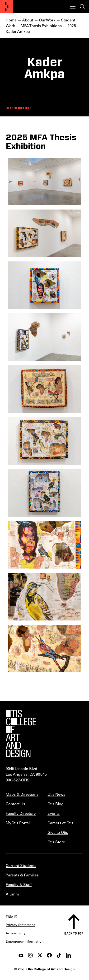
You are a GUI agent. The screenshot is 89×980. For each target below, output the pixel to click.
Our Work (47, 20)
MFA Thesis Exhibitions (41, 26)
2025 (72, 26)
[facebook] (49, 955)
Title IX (11, 916)
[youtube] (21, 955)
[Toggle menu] (73, 7)
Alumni (12, 894)
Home (11, 20)
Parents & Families (22, 875)
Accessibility (16, 933)
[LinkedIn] (68, 955)
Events (54, 813)
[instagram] (30, 955)
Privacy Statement (20, 925)
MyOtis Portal (18, 823)
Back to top (74, 933)
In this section (19, 108)
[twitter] (40, 955)
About (28, 20)
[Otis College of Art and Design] (7, 7)
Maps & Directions (22, 794)
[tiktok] (59, 955)
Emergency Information (25, 941)
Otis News (56, 794)
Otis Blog (56, 804)
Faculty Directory (21, 813)
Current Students (21, 865)
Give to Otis (58, 832)
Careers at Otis (60, 823)
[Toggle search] (82, 7)
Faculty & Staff (19, 884)
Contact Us (15, 804)
